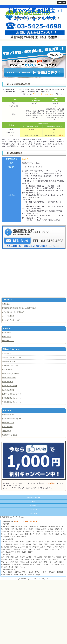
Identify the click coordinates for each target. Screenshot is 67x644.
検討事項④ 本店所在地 (10, 386)
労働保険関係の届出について (12, 402)
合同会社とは (7, 353)
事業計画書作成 (7, 427)
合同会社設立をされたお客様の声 (13, 312)
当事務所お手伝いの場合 (10, 366)
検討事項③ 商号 (8, 382)
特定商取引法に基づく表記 (11, 320)
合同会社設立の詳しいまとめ (12, 419)
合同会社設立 (7, 333)
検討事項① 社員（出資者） (11, 374)
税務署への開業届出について (12, 394)
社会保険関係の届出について (12, 398)
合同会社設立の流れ (9, 361)
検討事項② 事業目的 (9, 378)
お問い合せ (34, 514)
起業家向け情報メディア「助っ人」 (13, 517)
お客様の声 (34, 510)
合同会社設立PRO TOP (33, 497)
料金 (33, 501)
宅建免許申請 (7, 431)
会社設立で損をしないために (43, 94)
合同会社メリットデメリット (12, 357)
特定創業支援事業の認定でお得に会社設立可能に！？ (20, 308)
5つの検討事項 (7, 370)
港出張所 (25, 159)
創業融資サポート (8, 341)
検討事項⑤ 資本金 (8, 390)
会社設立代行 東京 (8, 415)
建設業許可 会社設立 (10, 435)
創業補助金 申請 (8, 423)
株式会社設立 (7, 337)
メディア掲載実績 (8, 316)
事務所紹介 (6, 304)
